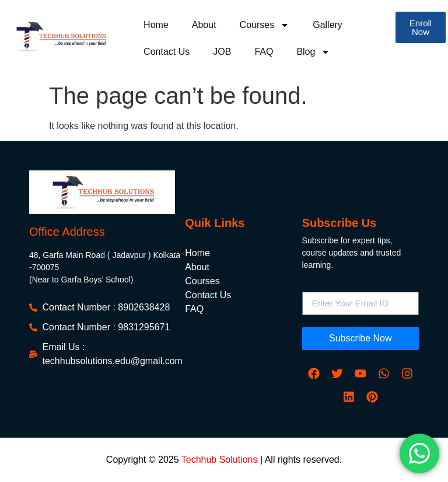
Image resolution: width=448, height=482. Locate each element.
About (204, 25)
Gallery (328, 25)
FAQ (264, 52)
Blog (313, 52)
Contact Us (167, 52)
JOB (222, 52)
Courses (265, 25)
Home (156, 25)
